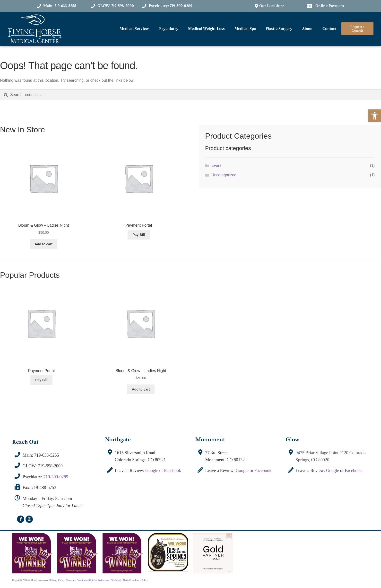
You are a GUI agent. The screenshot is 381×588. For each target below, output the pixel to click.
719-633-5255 (47, 455)
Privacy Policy (57, 580)
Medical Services (134, 29)
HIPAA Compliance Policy (135, 580)
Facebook (173, 471)
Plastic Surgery (279, 29)
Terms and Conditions (77, 580)
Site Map (115, 580)
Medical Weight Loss (206, 29)
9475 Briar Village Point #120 (323, 453)
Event (216, 165)
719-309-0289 (56, 477)
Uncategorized (224, 175)
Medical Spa (245, 29)
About (307, 29)
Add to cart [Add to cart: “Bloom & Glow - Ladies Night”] (43, 244)
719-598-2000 (50, 466)
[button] (375, 116)
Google (152, 471)
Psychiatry (169, 29)
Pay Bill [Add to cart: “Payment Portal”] (139, 235)
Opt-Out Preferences (99, 580)
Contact (329, 29)
